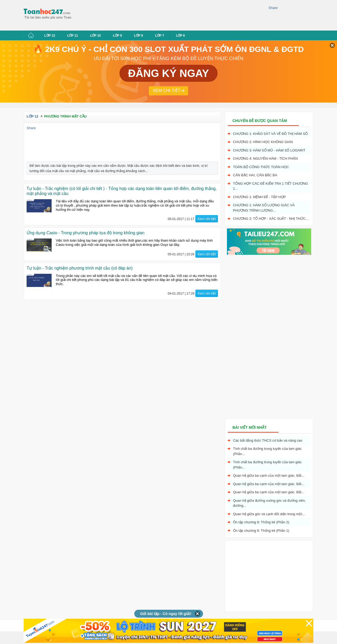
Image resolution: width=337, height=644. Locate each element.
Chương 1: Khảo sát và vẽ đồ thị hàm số (270, 134)
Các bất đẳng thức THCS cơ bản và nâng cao (268, 440)
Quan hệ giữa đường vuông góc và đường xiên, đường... (269, 503)
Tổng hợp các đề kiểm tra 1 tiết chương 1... (271, 186)
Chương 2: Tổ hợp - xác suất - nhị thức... (271, 219)
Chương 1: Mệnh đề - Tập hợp (259, 197)
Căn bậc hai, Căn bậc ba (255, 175)
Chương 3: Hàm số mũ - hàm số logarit (269, 150)
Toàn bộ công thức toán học (261, 167)
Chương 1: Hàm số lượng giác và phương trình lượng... (264, 208)
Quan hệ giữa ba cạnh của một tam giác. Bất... (269, 475)
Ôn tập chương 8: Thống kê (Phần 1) (261, 531)
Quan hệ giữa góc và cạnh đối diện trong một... (269, 514)
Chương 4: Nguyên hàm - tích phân (265, 158)
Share (273, 8)
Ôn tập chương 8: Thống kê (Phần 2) (261, 522)
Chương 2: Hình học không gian (263, 142)
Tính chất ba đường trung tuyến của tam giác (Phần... (267, 451)
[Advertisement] (172, 14)
